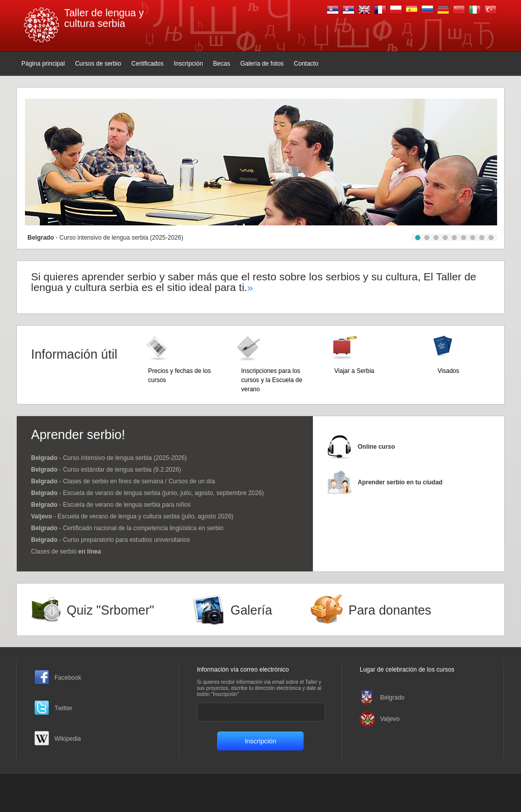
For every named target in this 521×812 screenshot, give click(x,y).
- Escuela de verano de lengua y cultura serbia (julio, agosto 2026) (132, 516)
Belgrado (392, 698)
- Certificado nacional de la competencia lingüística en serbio (127, 528)
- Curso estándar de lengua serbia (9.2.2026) (106, 470)
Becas (222, 64)
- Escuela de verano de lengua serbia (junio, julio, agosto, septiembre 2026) (148, 493)
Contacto (306, 64)
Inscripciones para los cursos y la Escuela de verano (272, 380)
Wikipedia (68, 739)
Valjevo (390, 719)
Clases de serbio (66, 552)
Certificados (147, 64)
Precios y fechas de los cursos (179, 375)
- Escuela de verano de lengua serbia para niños (111, 505)
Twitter (63, 708)
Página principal (43, 64)
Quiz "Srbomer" (110, 610)
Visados (448, 371)
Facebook (68, 678)
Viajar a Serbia (354, 371)
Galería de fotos (262, 64)
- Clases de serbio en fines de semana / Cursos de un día (123, 481)
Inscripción (188, 64)
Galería (251, 610)
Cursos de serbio (98, 64)
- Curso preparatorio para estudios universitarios (110, 540)
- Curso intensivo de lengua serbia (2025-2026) (105, 238)
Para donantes (390, 610)
